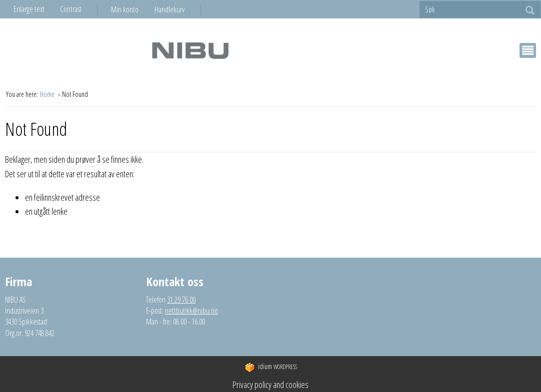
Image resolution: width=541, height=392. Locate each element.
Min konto (125, 9)
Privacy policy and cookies (270, 385)
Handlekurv (169, 9)
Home (48, 94)
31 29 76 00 (181, 300)
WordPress (271, 367)
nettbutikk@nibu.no (191, 311)
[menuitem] (133, 9)
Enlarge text (29, 9)
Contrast (71, 9)
